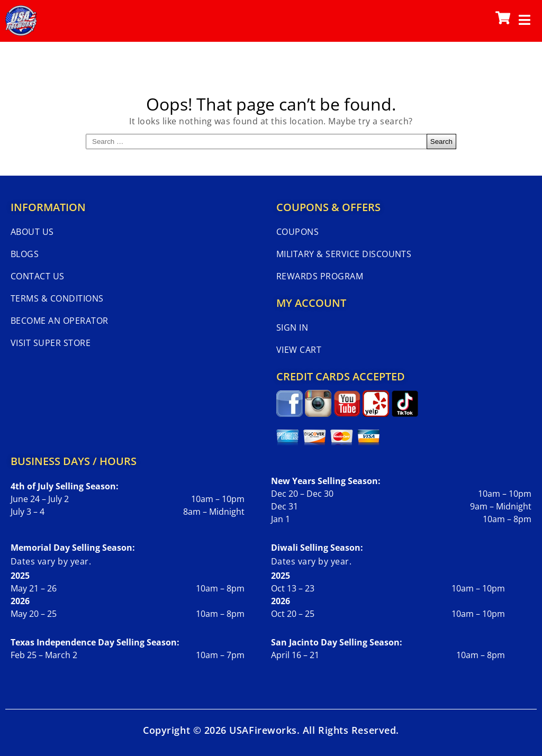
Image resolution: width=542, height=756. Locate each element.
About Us (32, 232)
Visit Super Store (51, 343)
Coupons (297, 232)
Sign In (292, 327)
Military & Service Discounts (344, 254)
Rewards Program (320, 276)
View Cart (299, 350)
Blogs (25, 254)
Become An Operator (60, 321)
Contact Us (38, 276)
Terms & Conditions (57, 298)
